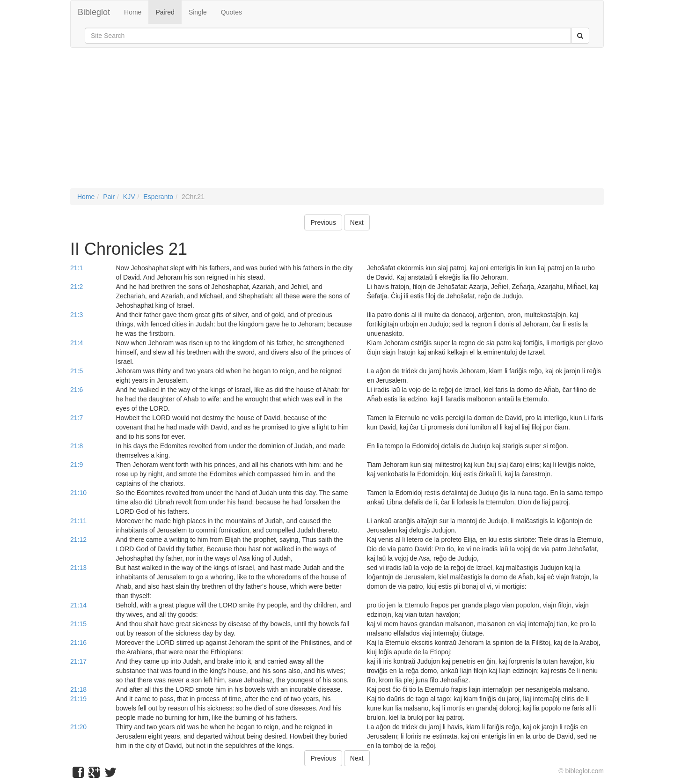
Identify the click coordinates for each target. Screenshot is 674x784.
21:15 (78, 624)
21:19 (78, 699)
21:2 (77, 287)
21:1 (77, 268)
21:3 (77, 315)
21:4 (77, 343)
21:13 (78, 568)
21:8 (77, 446)
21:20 (78, 727)
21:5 (77, 371)
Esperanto (158, 197)
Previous (323, 222)
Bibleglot (94, 12)
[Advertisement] (337, 123)
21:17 (78, 661)
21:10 (78, 493)
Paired (165, 12)
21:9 (77, 465)
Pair (109, 197)
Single (198, 12)
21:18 (78, 689)
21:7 (77, 418)
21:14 (78, 605)
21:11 (78, 521)
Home (133, 12)
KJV (129, 197)
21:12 (78, 540)
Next (357, 222)
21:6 (77, 390)
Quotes (231, 12)
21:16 (78, 643)
